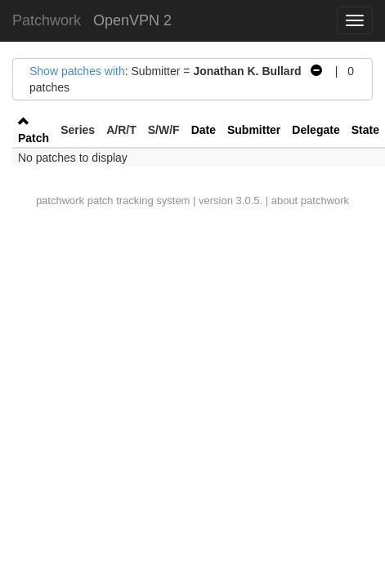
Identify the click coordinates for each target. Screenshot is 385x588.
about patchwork (310, 200)
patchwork (60, 200)
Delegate (316, 130)
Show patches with (77, 71)
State (365, 130)
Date (204, 130)
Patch (34, 138)
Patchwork (47, 20)
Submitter (254, 130)
